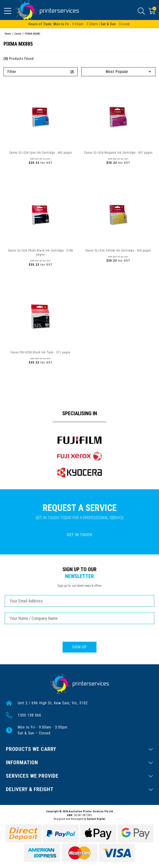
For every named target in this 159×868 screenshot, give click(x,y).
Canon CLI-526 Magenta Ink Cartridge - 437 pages (118, 153)
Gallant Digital (96, 819)
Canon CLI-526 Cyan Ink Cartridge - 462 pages (41, 153)
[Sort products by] (118, 72)
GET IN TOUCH (79, 535)
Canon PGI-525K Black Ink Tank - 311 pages (41, 352)
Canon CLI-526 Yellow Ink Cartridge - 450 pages (118, 251)
